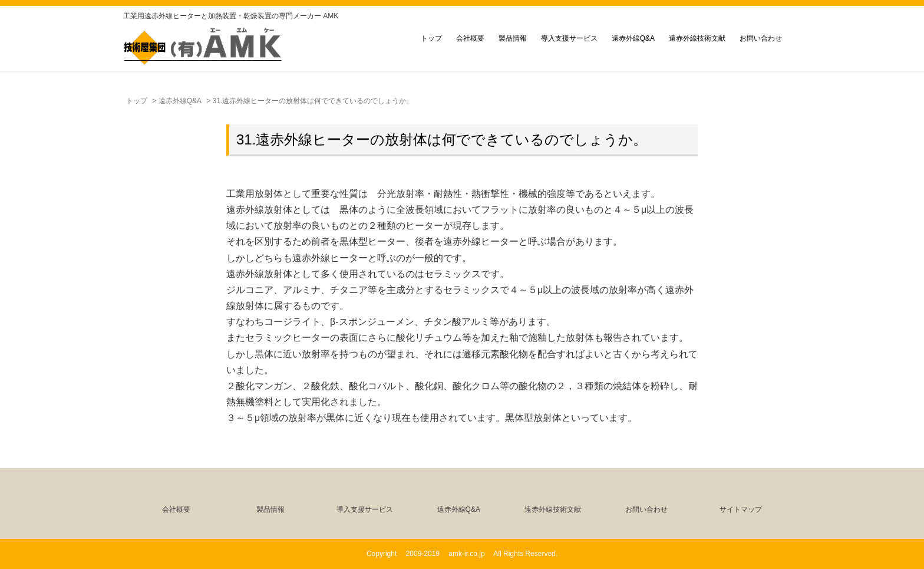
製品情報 (513, 38)
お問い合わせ (761, 38)
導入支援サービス (569, 38)
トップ (431, 38)
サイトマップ (741, 509)
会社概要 (470, 38)
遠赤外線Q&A (633, 38)
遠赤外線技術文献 (697, 38)
